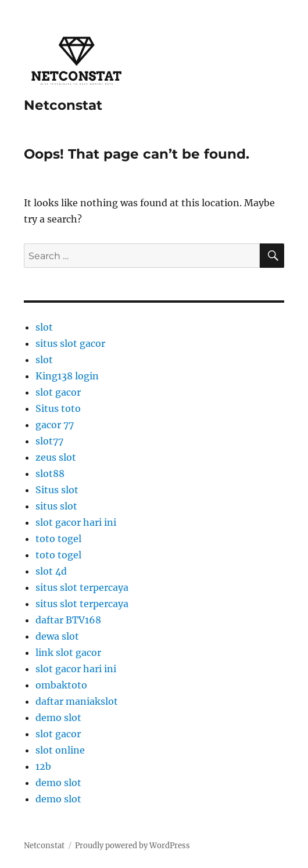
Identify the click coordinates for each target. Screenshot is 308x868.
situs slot (56, 506)
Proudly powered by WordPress (132, 846)
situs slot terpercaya (82, 587)
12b (43, 766)
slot (44, 327)
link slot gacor (68, 652)
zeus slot (56, 457)
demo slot (58, 718)
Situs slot (57, 490)
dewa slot (57, 636)
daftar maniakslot (77, 701)
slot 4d (51, 571)
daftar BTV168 (68, 620)
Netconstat (63, 105)
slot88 (50, 474)
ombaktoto (61, 685)
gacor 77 (55, 425)
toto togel (58, 539)
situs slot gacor (70, 343)
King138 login (67, 376)
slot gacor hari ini (76, 522)
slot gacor (58, 392)
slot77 (49, 441)
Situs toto (58, 408)
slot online (60, 750)
